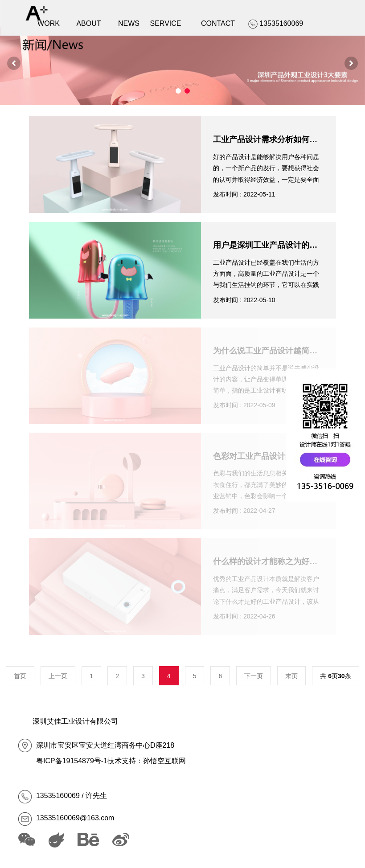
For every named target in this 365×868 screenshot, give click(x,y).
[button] (14, 63)
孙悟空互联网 (164, 761)
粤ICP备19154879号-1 (72, 761)
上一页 (58, 676)
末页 (291, 676)
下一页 (254, 676)
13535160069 (58, 796)
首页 (20, 676)
